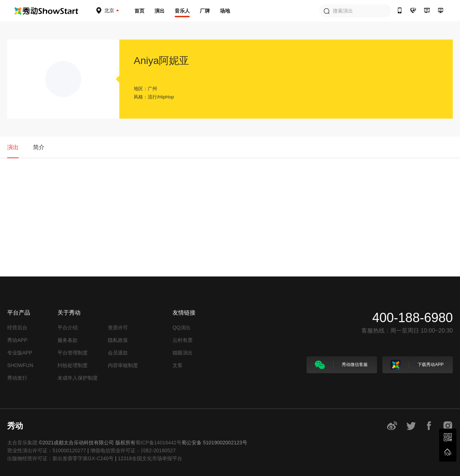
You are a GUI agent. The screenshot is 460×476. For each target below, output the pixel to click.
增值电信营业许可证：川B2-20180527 (133, 450)
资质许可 (118, 328)
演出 (160, 11)
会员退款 (118, 353)
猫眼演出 (183, 353)
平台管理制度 (73, 353)
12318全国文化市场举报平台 (150, 458)
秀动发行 (17, 378)
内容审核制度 (123, 365)
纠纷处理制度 (73, 365)
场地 (225, 11)
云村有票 (183, 340)
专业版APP (20, 353)
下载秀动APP (417, 365)
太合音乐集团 (22, 443)
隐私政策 (118, 340)
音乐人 (182, 11)
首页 (139, 11)
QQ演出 (181, 328)
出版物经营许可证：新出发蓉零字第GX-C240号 (60, 458)
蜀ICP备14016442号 (158, 443)
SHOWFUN (20, 365)
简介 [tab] (39, 147)
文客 (178, 365)
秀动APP (17, 340)
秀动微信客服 (341, 365)
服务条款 (68, 340)
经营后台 (17, 328)
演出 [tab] (13, 147)
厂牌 (205, 11)
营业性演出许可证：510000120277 (47, 450)
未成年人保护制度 (78, 378)
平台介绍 (68, 328)
